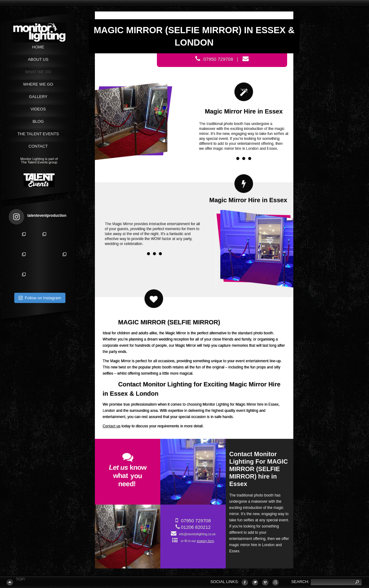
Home (38, 47)
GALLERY (38, 97)
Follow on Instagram (40, 298)
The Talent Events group (39, 162)
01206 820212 (196, 527)
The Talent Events (38, 134)
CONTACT (38, 146)
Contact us (111, 426)
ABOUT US (38, 59)
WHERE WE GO (38, 84)
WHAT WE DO (38, 72)
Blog (38, 121)
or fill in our (197, 541)
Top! (20, 579)
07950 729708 (196, 521)
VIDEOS (38, 109)
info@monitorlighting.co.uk (196, 534)
